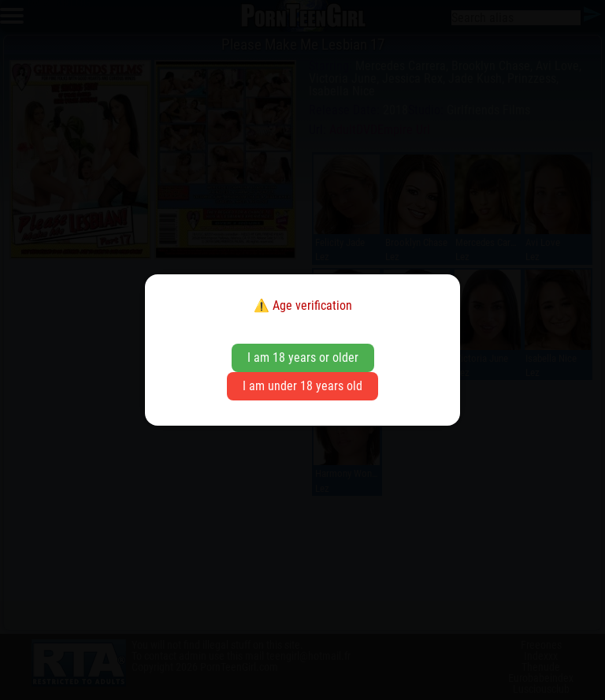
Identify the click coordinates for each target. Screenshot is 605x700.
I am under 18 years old (302, 386)
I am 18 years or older (303, 357)
